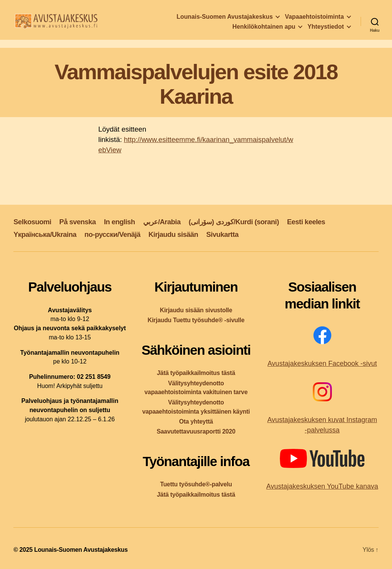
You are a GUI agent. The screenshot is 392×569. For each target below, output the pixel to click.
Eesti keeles (306, 222)
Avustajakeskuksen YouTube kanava (322, 486)
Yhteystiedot (326, 29)
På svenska (78, 222)
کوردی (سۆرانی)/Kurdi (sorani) (234, 222)
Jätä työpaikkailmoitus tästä (196, 373)
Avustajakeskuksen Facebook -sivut (322, 364)
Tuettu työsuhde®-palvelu (196, 484)
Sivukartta (222, 234)
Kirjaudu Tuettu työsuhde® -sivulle (196, 320)
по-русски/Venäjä (113, 234)
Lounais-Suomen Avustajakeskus (225, 19)
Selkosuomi (32, 222)
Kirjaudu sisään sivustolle (196, 310)
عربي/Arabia (162, 222)
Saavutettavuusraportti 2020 (196, 431)
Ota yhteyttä (196, 421)
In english (119, 222)
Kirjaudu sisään (173, 234)
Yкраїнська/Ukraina (45, 234)
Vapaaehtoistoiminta (314, 19)
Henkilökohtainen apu (264, 29)
